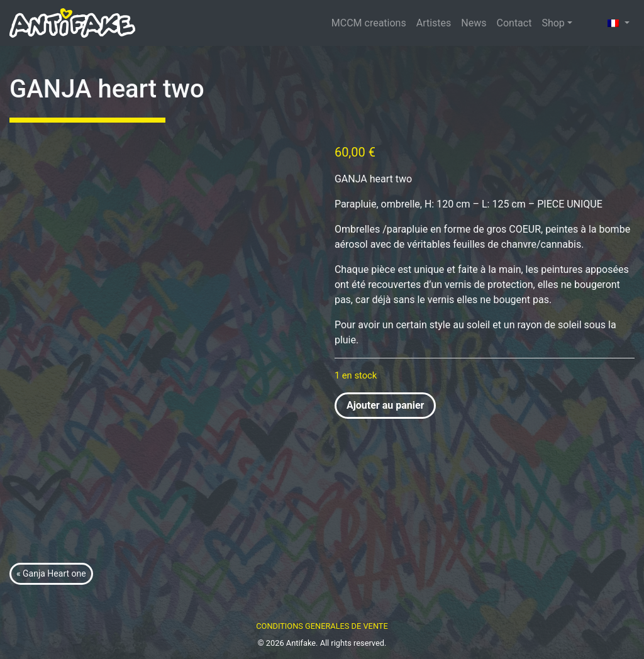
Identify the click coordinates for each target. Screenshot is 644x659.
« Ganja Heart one (51, 573)
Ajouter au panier (386, 405)
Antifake (301, 643)
